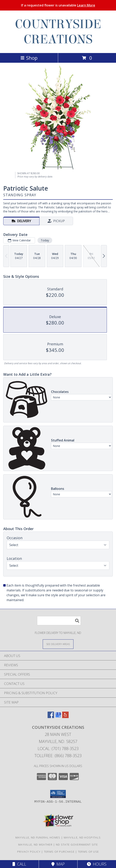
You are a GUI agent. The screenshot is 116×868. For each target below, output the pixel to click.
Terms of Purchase (59, 852)
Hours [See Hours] (97, 864)
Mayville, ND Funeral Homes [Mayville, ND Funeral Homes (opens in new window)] (38, 837)
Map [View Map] (58, 864)
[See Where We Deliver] (58, 644)
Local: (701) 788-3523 (58, 749)
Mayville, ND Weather (35, 845)
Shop (29, 58)
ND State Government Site (77, 845)
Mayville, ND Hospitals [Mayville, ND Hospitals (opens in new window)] (82, 837)
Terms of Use (88, 852)
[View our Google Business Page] (58, 717)
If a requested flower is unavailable (58, 5)
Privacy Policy (29, 852)
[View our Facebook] (51, 717)
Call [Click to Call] (19, 864)
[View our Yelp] (65, 717)
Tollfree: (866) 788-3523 (58, 756)
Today (45, 240)
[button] (58, 794)
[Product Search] (59, 621)
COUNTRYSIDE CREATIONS (58, 32)
